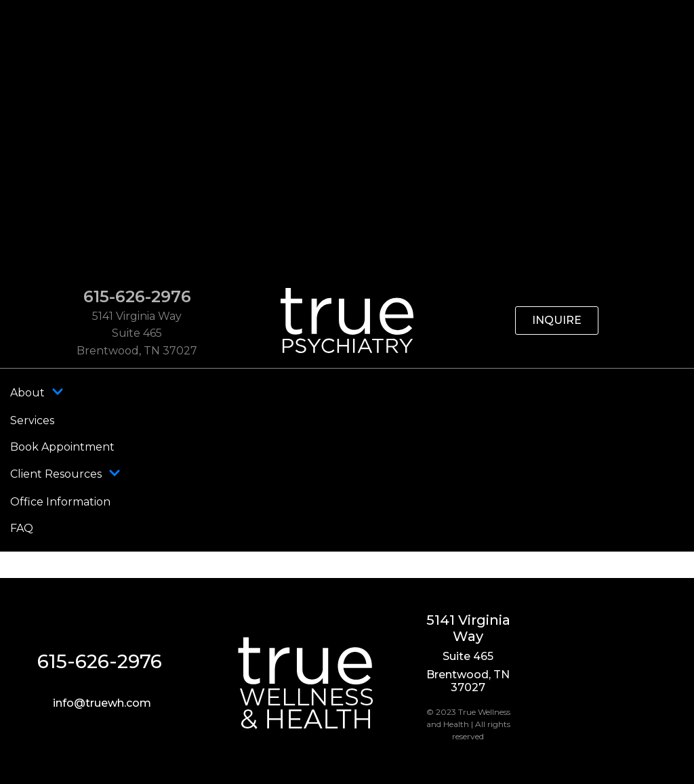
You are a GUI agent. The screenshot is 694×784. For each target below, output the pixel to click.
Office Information (60, 502)
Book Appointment (62, 447)
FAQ (22, 528)
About (37, 393)
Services (32, 420)
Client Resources (65, 474)
